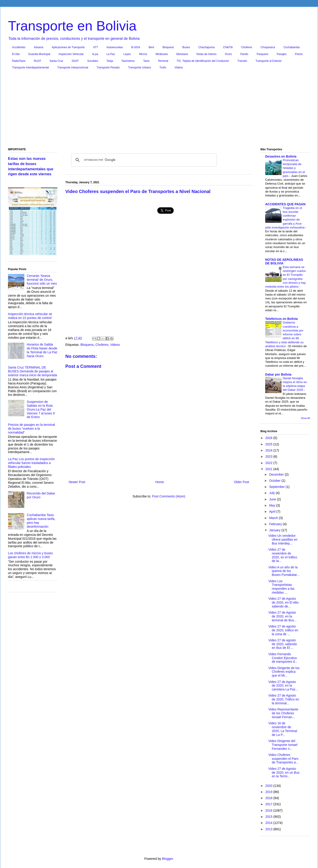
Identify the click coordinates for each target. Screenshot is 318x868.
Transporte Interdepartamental (31, 68)
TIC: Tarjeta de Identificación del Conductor (203, 61)
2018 (269, 798)
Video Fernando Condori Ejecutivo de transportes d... (283, 658)
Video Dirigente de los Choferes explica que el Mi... (284, 672)
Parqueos (262, 54)
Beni (151, 47)
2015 (269, 817)
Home (159, 482)
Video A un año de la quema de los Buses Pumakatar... (284, 571)
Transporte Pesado (108, 68)
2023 (269, 457)
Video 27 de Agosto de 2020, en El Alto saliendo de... (284, 602)
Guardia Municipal (39, 54)
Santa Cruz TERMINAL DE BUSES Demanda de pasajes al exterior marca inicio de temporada (33, 371)
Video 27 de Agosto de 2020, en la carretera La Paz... (283, 686)
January (275, 530)
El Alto (16, 54)
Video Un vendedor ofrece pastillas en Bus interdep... (283, 539)
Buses (186, 47)
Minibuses (162, 54)
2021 (269, 469)
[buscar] (143, 160)
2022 (269, 463)
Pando (244, 54)
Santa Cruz (56, 61)
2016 (269, 810)
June (273, 499)
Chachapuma (206, 47)
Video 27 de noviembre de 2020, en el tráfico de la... (283, 555)
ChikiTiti (228, 47)
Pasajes (282, 54)
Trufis (163, 68)
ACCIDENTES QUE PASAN (285, 204)
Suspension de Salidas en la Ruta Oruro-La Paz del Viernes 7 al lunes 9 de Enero (41, 409)
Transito (242, 61)
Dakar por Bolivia (278, 374)
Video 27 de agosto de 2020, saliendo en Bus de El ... (283, 644)
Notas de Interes (206, 54)
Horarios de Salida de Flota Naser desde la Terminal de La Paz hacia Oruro (42, 350)
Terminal (163, 61)
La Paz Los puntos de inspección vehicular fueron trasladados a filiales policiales (31, 463)
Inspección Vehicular (71, 54)
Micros (143, 54)
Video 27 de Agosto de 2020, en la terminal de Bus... (282, 616)
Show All (305, 418)
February (276, 524)
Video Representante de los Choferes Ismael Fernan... (283, 713)
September (277, 487)
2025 (269, 444)
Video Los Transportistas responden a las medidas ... (281, 587)
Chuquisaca (268, 47)
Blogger (167, 859)
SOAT (75, 61)
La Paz (111, 54)
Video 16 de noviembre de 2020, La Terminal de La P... (283, 729)
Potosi (299, 54)
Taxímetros (128, 61)
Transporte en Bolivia (72, 26)
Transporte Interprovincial (73, 68)
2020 (269, 786)
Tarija (110, 61)
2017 (269, 804)
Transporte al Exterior (269, 61)
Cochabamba (291, 47)
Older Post (242, 482)
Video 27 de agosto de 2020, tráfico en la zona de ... (283, 630)
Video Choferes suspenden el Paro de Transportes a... (283, 759)
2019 (269, 792)
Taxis (146, 61)
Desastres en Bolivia (281, 156)
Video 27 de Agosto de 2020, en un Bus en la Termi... (284, 773)
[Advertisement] (159, 110)
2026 (269, 438)
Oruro (228, 54)
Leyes (127, 54)
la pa (95, 54)
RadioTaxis (19, 61)
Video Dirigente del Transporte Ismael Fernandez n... (283, 745)
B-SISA (136, 47)
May (272, 505)
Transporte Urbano (140, 68)
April (273, 512)
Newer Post (77, 482)
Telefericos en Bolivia (281, 319)
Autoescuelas (115, 47)
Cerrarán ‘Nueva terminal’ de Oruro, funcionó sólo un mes (42, 280)
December (277, 474)
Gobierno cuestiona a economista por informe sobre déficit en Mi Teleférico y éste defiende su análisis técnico (284, 334)
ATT (96, 47)
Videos (179, 68)
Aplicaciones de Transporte (68, 47)
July (272, 493)
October (275, 481)
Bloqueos (168, 47)
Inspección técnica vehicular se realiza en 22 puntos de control (30, 316)
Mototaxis (182, 54)
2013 (269, 829)
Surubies (93, 61)
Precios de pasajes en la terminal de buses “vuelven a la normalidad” (31, 429)
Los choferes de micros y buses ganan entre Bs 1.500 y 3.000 (30, 555)
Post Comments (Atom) (169, 496)
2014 (269, 823)
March (274, 518)
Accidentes (19, 47)
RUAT (38, 61)
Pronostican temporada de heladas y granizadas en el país (294, 168)
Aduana (39, 47)
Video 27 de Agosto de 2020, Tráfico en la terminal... (284, 699)
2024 (269, 450)
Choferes (247, 47)
